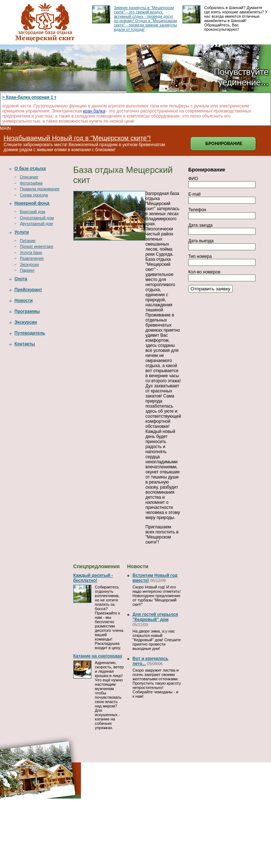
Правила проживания (40, 189)
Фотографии (31, 183)
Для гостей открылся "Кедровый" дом (155, 617)
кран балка (94, 111)
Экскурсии (29, 264)
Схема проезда (34, 195)
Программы (27, 311)
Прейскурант (28, 290)
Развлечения (32, 258)
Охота (21, 279)
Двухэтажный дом (36, 224)
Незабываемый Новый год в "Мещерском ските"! (77, 138)
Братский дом (33, 212)
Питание (28, 241)
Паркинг (27, 270)
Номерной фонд (32, 203)
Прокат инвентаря (36, 246)
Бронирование (224, 144)
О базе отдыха (30, 169)
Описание (29, 177)
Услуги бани (31, 252)
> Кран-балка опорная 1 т (29, 97)
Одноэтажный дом (37, 218)
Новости (23, 301)
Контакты (25, 344)
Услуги (22, 232)
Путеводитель (30, 333)
